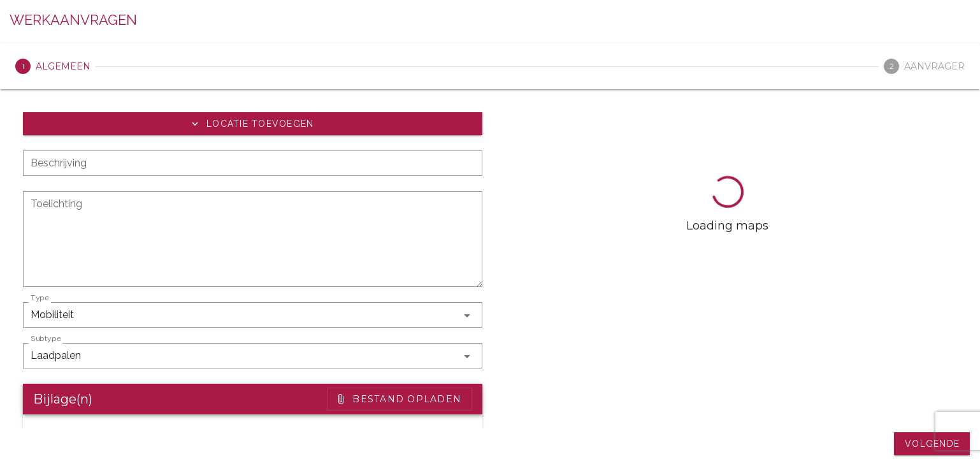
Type (40, 298)
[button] (253, 124)
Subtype (46, 339)
